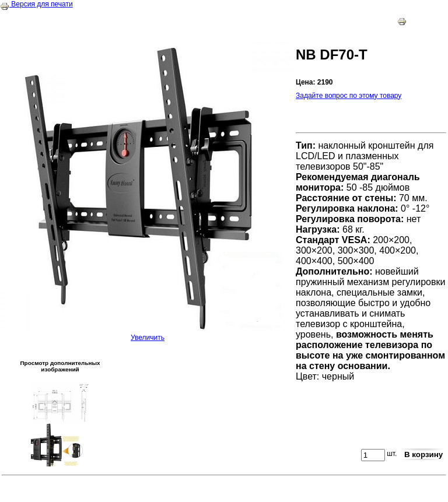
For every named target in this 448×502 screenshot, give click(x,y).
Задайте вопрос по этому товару (349, 96)
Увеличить (148, 334)
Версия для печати (36, 4)
